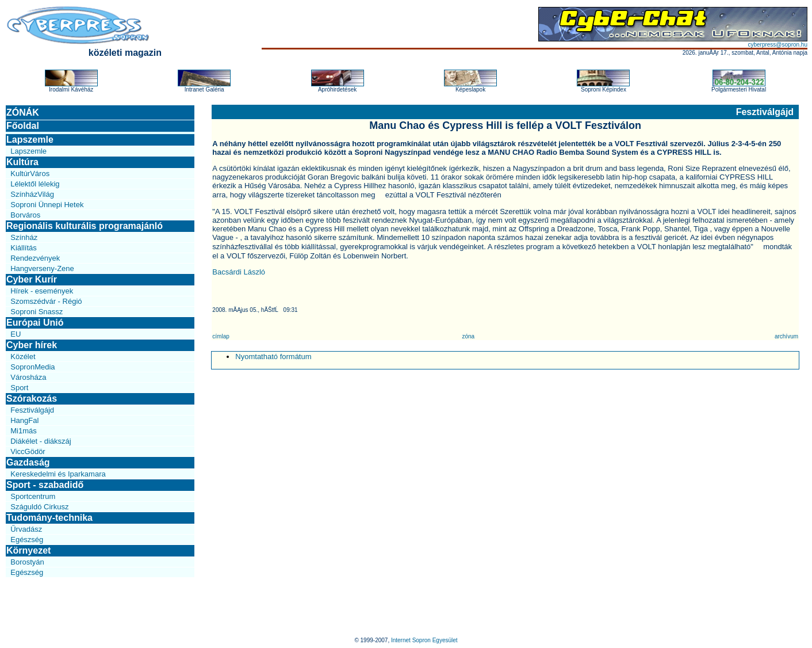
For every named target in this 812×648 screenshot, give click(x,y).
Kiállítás (24, 248)
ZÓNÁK (23, 113)
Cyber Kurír (32, 279)
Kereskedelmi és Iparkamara (58, 474)
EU (16, 334)
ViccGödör (28, 451)
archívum (786, 336)
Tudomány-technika (49, 518)
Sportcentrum (33, 496)
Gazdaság (28, 462)
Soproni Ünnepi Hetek (47, 205)
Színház (24, 237)
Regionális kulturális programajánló (85, 226)
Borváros (25, 215)
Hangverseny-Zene (42, 268)
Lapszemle (30, 140)
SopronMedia (32, 367)
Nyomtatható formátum (273, 357)
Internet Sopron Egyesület (424, 640)
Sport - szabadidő (45, 485)
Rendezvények (35, 258)
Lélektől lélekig (35, 184)
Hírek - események (42, 291)
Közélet (23, 357)
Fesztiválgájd (32, 410)
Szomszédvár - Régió (46, 301)
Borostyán (27, 562)
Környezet (28, 550)
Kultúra (22, 162)
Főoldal (23, 126)
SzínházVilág (32, 194)
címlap (221, 336)
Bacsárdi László (239, 272)
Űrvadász (26, 529)
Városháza (28, 377)
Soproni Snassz (37, 312)
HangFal (24, 420)
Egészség (27, 540)
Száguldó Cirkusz (39, 507)
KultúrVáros (30, 174)
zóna (468, 336)
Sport (19, 388)
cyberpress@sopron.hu (777, 45)
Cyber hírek (32, 345)
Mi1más (24, 431)
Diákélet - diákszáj (41, 441)
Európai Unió (35, 323)
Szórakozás (32, 399)
